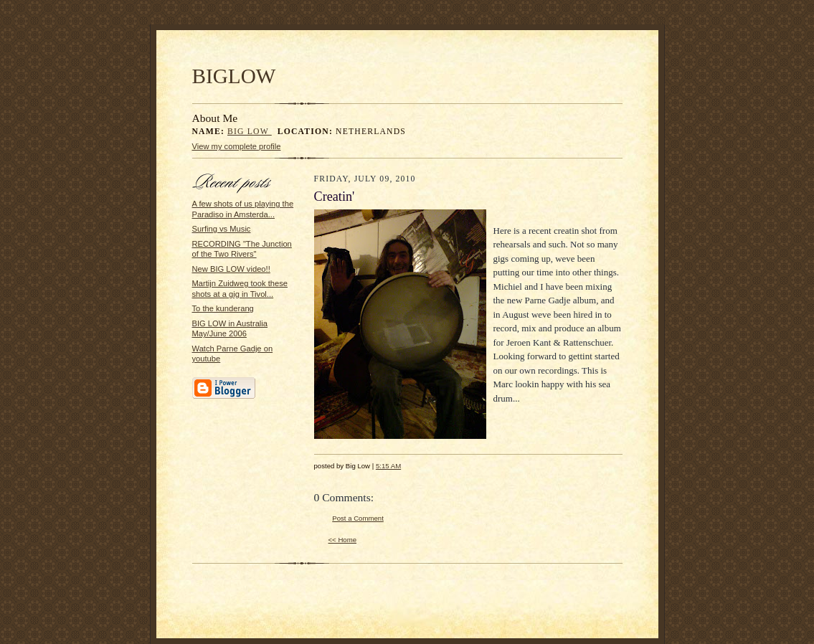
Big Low (250, 132)
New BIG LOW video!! (231, 269)
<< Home (343, 540)
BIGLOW (234, 76)
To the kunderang (223, 308)
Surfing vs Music (222, 229)
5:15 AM (388, 466)
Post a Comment (358, 518)
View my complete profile (237, 146)
